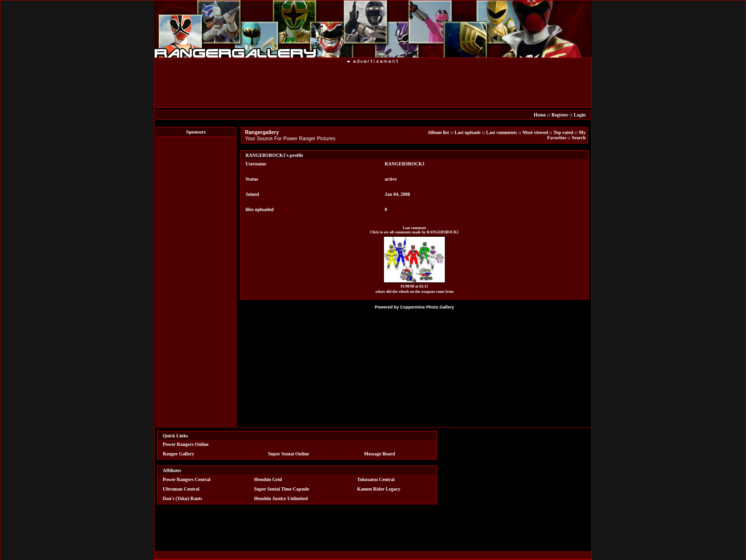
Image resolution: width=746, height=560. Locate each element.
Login (580, 115)
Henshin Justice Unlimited (281, 498)
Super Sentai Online (289, 454)
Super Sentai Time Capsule (282, 489)
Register (560, 115)
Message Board (379, 454)
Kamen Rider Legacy (379, 489)
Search (579, 138)
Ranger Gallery (178, 454)
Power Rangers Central (186, 479)
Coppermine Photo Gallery (427, 307)
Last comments (502, 132)
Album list (438, 132)
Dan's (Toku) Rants (182, 498)
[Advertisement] (373, 85)
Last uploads (467, 132)
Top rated (563, 132)
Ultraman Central (181, 489)
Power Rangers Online (186, 444)
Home (540, 115)
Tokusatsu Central (376, 479)
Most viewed (535, 132)
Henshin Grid (268, 479)
